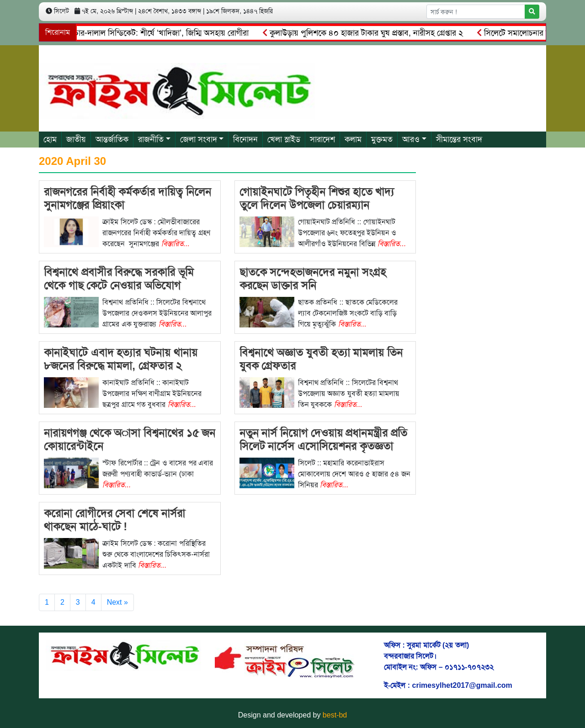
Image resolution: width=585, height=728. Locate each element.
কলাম (353, 139)
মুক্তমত (382, 139)
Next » (117, 602)
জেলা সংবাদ (199, 139)
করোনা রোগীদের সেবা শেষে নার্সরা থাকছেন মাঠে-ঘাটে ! (114, 520)
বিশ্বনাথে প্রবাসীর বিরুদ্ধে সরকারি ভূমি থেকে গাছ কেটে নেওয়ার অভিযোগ (119, 279)
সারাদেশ (322, 139)
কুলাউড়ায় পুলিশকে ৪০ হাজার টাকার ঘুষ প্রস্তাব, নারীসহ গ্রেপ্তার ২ (364, 33)
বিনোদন (245, 139)
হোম (50, 139)
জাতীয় (76, 139)
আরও (411, 139)
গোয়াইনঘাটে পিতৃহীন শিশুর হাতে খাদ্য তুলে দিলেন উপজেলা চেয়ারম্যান (317, 198)
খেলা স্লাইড (284, 139)
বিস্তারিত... (175, 244)
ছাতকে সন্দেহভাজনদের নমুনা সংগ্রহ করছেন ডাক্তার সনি (313, 279)
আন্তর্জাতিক (112, 139)
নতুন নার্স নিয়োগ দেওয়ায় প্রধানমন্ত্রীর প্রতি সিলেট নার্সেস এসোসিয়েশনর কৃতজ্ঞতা (323, 439)
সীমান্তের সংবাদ (459, 139)
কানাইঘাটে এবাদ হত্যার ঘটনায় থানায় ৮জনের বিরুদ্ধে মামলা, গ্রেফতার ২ (121, 359)
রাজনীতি (151, 139)
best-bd (335, 715)
